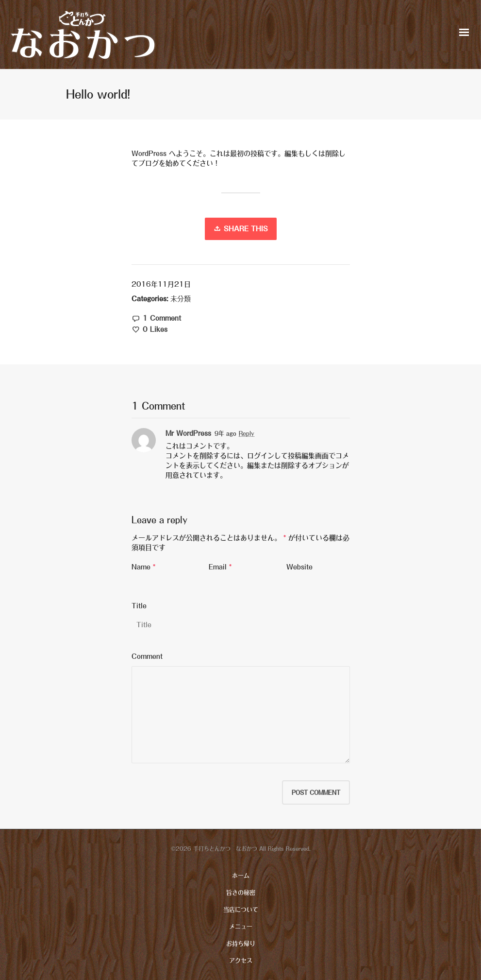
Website (299, 567)
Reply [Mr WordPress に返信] (247, 433)
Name (141, 567)
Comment (147, 656)
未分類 (181, 299)
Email (218, 567)
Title (139, 606)
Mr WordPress (188, 433)
